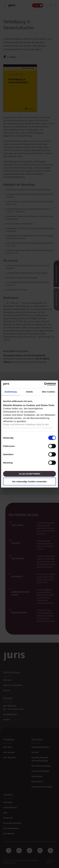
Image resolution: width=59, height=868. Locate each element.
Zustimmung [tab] (11, 392)
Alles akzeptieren (30, 474)
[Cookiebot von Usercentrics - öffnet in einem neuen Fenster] (44, 384)
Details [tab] (29, 392)
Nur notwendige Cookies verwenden (29, 482)
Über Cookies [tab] (48, 392)
